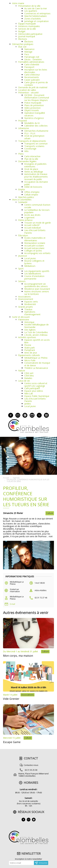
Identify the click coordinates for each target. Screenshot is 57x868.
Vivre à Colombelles (22, 200)
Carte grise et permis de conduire (36, 84)
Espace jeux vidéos (34, 391)
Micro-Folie (30, 360)
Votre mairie (18, 3)
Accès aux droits (32, 215)
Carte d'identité (32, 64)
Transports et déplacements (32, 141)
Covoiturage (30, 149)
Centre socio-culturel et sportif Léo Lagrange (36, 385)
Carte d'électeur (32, 75)
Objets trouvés (32, 110)
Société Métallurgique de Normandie (36, 326)
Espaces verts (31, 302)
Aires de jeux (31, 353)
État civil (22, 47)
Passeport (29, 67)
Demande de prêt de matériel (33, 87)
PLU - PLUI (30, 133)
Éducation (23, 235)
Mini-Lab (29, 393)
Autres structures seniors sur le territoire (37, 293)
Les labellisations (33, 274)
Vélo (26, 151)
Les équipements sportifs (37, 271)
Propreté (23, 121)
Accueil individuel (33, 228)
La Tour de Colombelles (36, 332)
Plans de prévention (34, 105)
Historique (29, 322)
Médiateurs (30, 266)
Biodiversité (30, 304)
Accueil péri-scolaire (34, 246)
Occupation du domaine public (36, 183)
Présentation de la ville (29, 6)
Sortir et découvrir (21, 317)
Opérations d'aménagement (32, 313)
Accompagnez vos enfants (37, 253)
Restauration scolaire (35, 243)
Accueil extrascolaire (34, 248)
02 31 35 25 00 (31, 770)
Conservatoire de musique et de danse (37, 364)
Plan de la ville (31, 159)
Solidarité (23, 202)
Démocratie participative (30, 34)
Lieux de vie (24, 381)
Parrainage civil (32, 57)
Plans (21, 154)
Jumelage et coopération (36, 21)
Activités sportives (27, 337)
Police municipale (33, 103)
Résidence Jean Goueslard (37, 289)
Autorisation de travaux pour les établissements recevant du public (36, 177)
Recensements (32, 77)
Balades (28, 378)
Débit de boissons (33, 187)
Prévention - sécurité (28, 93)
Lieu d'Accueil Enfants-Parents (35, 400)
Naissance (29, 49)
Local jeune (30, 258)
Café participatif (32, 388)
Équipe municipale (27, 24)
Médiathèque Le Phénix (36, 358)
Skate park (29, 348)
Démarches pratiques (23, 44)
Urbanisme (24, 128)
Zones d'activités (33, 19)
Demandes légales (27, 161)
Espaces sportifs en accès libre (37, 341)
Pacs (27, 54)
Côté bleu (29, 376)
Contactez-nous (31, 765)
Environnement (26, 299)
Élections (23, 39)
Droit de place (31, 169)
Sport (21, 269)
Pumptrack (30, 350)
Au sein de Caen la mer (36, 8)
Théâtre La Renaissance (36, 368)
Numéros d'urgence (34, 118)
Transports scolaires (34, 146)
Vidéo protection (32, 108)
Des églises (30, 330)
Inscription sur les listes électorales (36, 71)
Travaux (28, 309)
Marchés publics (26, 197)
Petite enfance (25, 220)
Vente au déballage (34, 172)
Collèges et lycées (33, 251)
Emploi (22, 189)
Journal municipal (27, 36)
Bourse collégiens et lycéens (34, 262)
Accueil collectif (32, 225)
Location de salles (27, 90)
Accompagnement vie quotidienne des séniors (36, 285)
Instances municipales (29, 26)
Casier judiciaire (32, 80)
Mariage (28, 52)
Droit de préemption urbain (34, 137)
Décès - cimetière (33, 59)
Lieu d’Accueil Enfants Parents (35, 232)
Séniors (22, 281)
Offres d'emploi (32, 192)
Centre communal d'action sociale (37, 206)
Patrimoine (24, 320)
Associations (24, 297)
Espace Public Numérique (37, 396)
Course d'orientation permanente (34, 277)
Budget (22, 31)
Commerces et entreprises (37, 13)
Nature (22, 371)
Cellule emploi (31, 195)
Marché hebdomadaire (35, 16)
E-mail (12, 604)
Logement (29, 217)
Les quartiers (31, 11)
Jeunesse (23, 256)
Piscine (28, 345)
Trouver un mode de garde (38, 223)
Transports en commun (36, 144)
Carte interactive (32, 156)
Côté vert (29, 373)
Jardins (28, 404)
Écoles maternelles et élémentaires (35, 239)
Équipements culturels (29, 355)
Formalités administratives (31, 62)
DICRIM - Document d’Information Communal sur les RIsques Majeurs (37, 98)
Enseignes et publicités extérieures (35, 165)
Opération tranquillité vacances (35, 114)
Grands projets (26, 307)
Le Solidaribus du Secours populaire (37, 211)
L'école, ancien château (36, 335)
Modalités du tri (32, 123)
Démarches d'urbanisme (36, 131)
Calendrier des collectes (36, 126)
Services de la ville (27, 29)
